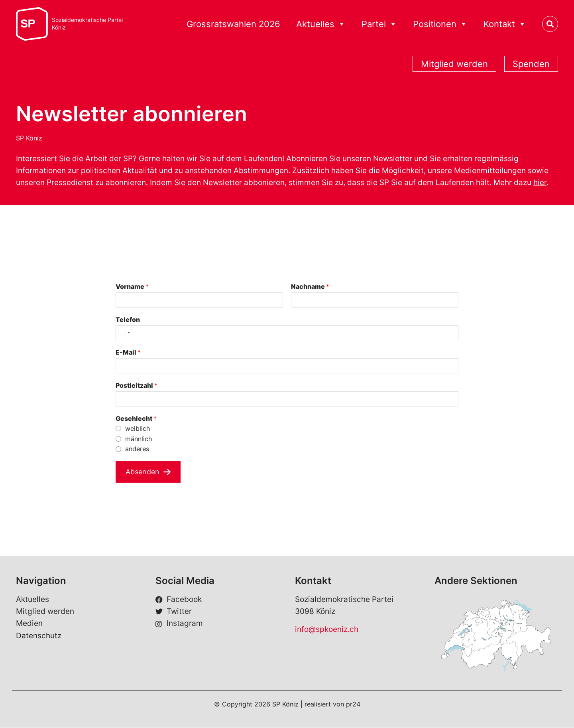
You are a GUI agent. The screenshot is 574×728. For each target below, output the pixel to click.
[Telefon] (287, 333)
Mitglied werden (454, 64)
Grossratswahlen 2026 (233, 24)
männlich (139, 439)
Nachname (310, 286)
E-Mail (128, 352)
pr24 (353, 704)
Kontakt (505, 24)
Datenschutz (39, 636)
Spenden (531, 64)
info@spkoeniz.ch (327, 630)
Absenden (144, 472)
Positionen (440, 24)
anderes (137, 449)
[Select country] (124, 333)
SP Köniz (29, 138)
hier (540, 182)
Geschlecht (136, 418)
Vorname (132, 286)
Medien (29, 624)
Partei (379, 24)
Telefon (128, 320)
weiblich (138, 428)
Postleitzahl (137, 385)
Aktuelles (321, 24)
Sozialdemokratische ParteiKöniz (87, 24)
